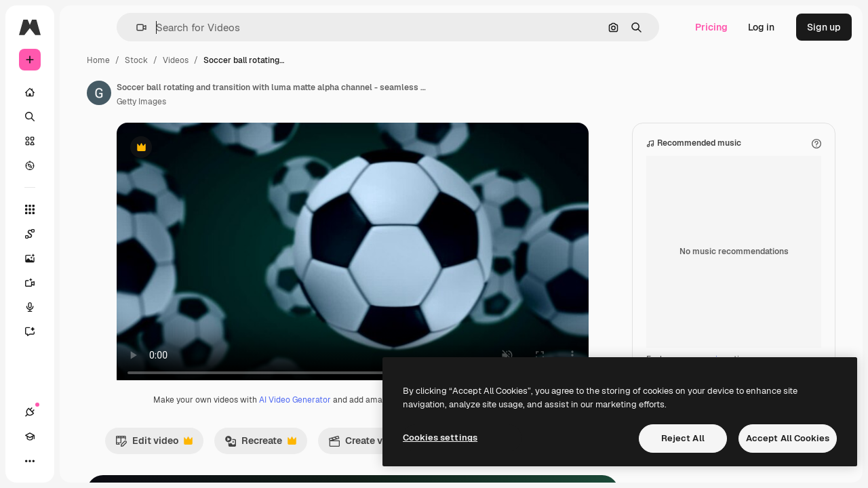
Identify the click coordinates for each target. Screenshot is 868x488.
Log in (761, 27)
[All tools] (81, 209)
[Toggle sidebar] (133, 27)
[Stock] (81, 141)
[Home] (81, 92)
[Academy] (54, 461)
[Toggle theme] (79, 461)
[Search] (81, 117)
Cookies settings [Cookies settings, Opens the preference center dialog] (440, 438)
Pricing (711, 27)
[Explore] (81, 165)
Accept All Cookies (788, 438)
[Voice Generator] (81, 307)
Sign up (824, 27)
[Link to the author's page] (202, 93)
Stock (239, 60)
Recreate (348, 457)
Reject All (683, 438)
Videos (279, 60)
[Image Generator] (81, 258)
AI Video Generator (370, 413)
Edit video (241, 457)
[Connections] (30, 461)
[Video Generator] (81, 283)
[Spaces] (81, 234)
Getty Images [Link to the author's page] (244, 102)
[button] (209, 27)
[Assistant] (81, 331)
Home (201, 60)
